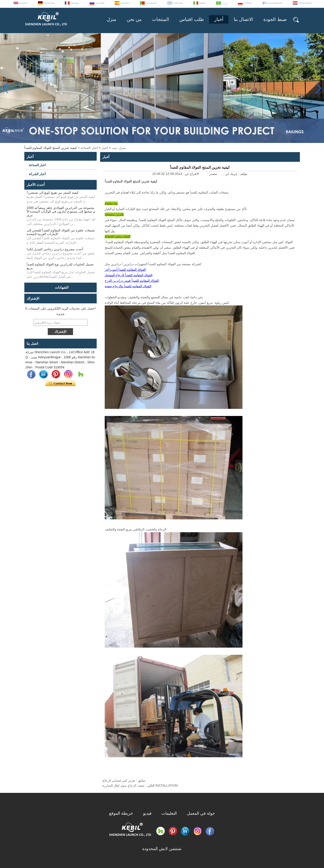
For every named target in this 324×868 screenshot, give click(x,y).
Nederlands (305, 3)
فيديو (147, 813)
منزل (111, 19)
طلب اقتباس (192, 19)
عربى (225, 3)
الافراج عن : (191, 174)
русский (100, 3)
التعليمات (169, 813)
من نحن (134, 19)
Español (125, 3)
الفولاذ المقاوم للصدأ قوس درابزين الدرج (132, 281)
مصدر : (212, 174)
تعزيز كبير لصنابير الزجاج (119, 780)
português (151, 3)
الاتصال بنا (244, 19)
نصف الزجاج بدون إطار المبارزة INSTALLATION (140, 785)
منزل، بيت (119, 148)
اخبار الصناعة (89, 148)
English (23, 3)
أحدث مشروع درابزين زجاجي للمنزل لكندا (55, 249)
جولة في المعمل (201, 813)
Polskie (248, 3)
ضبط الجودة (275, 19)
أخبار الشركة (37, 174)
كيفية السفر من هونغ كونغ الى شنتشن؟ (53, 193)
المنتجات (161, 19)
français (75, 3)
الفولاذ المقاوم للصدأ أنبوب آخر (125, 270)
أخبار (219, 19)
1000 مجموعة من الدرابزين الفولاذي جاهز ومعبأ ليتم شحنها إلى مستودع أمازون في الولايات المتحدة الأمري (61, 211)
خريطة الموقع (121, 813)
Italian (202, 3)
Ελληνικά (178, 3)
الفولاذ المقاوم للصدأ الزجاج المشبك (129, 275)
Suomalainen (275, 3)
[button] (155, 140)
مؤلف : (242, 174)
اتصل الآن (61, 384)
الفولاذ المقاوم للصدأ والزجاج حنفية (128, 286)
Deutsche (49, 3)
